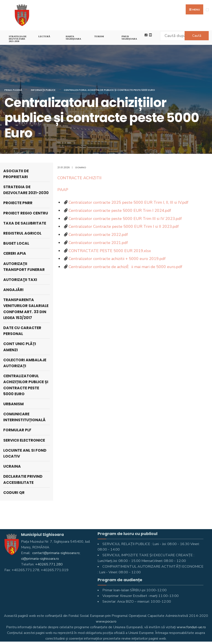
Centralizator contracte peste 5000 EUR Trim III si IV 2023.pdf (125, 219)
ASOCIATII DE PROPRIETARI (16, 174)
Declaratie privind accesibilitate (23, 479)
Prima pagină (13, 90)
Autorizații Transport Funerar (24, 267)
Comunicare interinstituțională (24, 417)
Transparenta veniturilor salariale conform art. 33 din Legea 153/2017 (26, 309)
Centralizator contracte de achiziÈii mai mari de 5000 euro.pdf (125, 267)
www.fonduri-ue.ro (191, 627)
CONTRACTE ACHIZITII (79, 178)
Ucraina (12, 466)
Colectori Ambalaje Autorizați (25, 363)
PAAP (63, 190)
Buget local (16, 243)
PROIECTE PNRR (18, 203)
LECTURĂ (44, 36)
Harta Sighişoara (73, 38)
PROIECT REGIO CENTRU (26, 213)
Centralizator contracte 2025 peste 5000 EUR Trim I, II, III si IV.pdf (128, 202)
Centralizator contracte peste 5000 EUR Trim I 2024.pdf (120, 211)
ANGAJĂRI (13, 290)
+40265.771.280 (49, 564)
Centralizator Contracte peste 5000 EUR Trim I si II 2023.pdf (124, 226)
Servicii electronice (24, 440)
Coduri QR (14, 493)
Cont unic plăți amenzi (20, 347)
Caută (197, 36)
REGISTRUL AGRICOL (22, 233)
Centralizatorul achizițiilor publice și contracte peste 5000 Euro (109, 90)
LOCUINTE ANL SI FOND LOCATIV (25, 453)
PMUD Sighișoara (129, 38)
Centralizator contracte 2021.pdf (98, 243)
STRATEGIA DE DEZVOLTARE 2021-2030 (18, 39)
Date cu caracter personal (22, 331)
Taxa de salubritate (25, 223)
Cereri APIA (15, 253)
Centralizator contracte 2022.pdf (98, 235)
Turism (99, 36)
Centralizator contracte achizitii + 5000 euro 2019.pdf (117, 259)
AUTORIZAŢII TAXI (20, 280)
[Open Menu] (207, 10)
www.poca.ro (106, 621)
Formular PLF (17, 430)
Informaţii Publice (43, 90)
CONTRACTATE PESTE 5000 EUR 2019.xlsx (110, 251)
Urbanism (13, 404)
